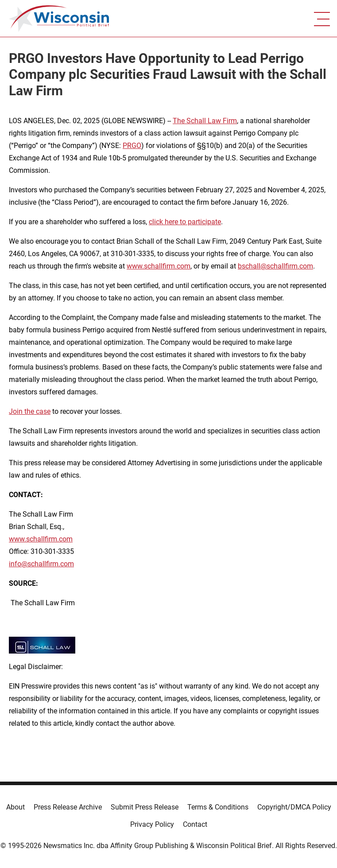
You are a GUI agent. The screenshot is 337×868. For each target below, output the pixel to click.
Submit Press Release (145, 807)
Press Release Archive (68, 807)
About (15, 807)
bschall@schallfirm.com (275, 266)
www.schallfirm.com (41, 539)
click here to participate (185, 222)
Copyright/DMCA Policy (294, 807)
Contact (195, 824)
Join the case (30, 411)
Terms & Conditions (218, 807)
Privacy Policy (152, 824)
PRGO (132, 146)
